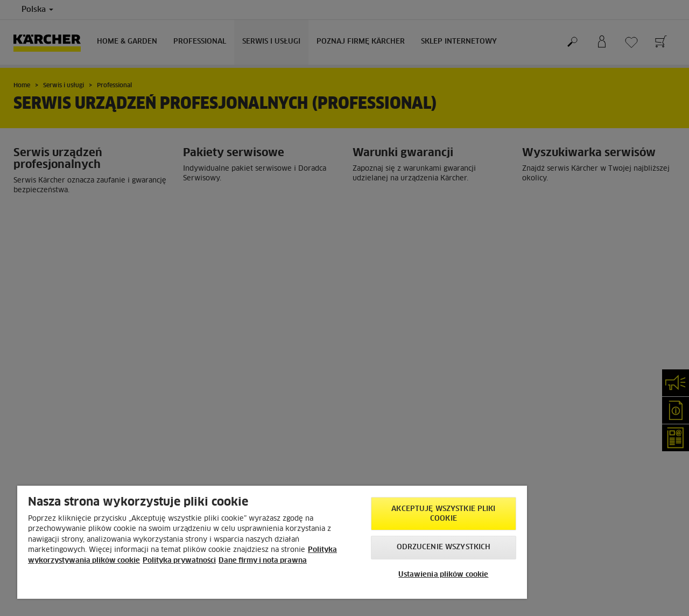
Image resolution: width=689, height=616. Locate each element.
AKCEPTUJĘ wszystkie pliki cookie (443, 514)
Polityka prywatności (179, 561)
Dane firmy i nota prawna (263, 561)
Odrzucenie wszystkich (444, 547)
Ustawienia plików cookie (443, 575)
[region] (272, 542)
